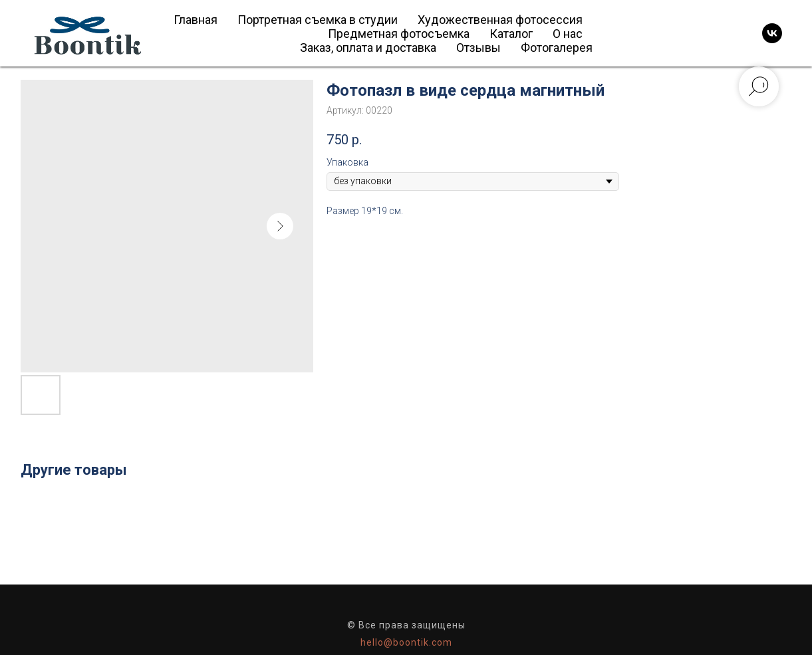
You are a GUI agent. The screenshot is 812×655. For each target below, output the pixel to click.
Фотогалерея (557, 48)
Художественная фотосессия (500, 20)
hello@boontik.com (406, 642)
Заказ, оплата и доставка (368, 48)
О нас (568, 34)
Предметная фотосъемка (399, 34)
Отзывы (478, 48)
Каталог (511, 34)
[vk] (772, 33)
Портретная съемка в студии (318, 20)
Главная (196, 20)
